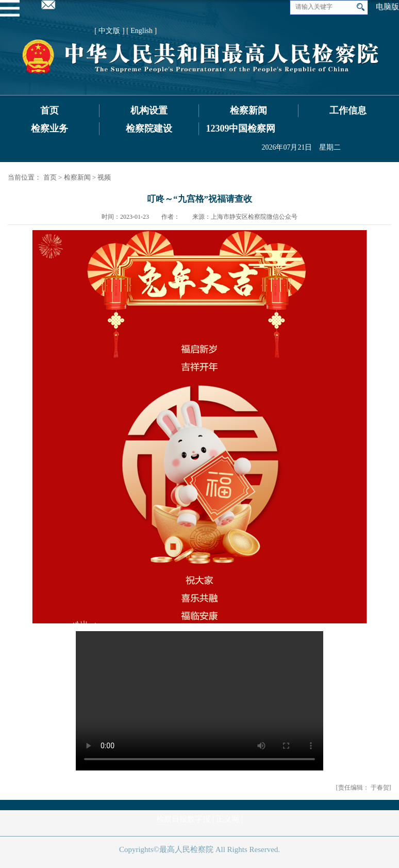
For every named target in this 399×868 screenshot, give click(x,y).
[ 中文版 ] (109, 31)
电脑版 (387, 7)
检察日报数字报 (183, 819)
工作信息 (348, 110)
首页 (49, 110)
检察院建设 (149, 128)
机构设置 (149, 110)
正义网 (228, 819)
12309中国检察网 (240, 128)
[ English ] (142, 31)
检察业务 (49, 128)
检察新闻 (248, 110)
